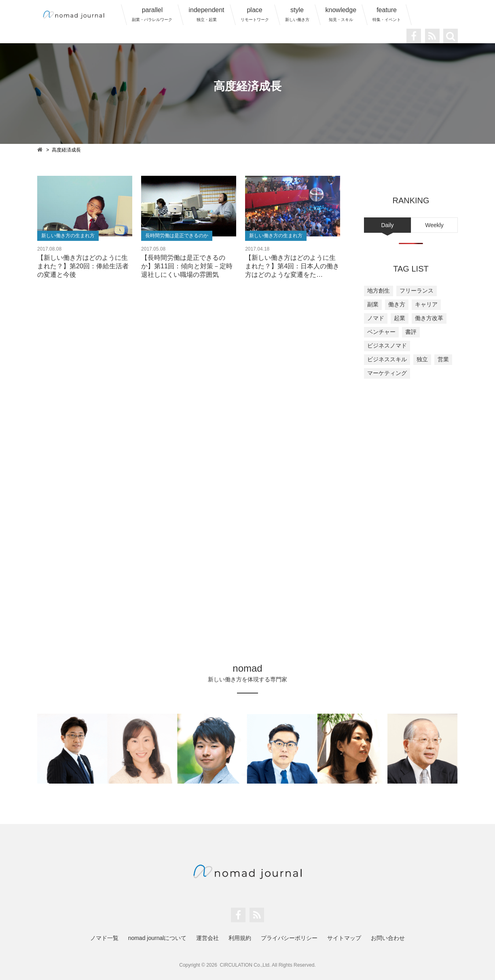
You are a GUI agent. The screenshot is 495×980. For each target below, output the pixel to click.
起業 (400, 318)
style (297, 14)
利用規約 (240, 938)
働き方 (397, 304)
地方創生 (379, 291)
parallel (152, 14)
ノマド (376, 318)
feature (387, 14)
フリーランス (417, 291)
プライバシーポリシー (289, 938)
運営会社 (207, 938)
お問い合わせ (388, 938)
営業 (443, 359)
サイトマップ (344, 938)
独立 (422, 359)
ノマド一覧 (104, 938)
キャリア (426, 304)
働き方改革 (429, 318)
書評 (411, 332)
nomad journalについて (158, 938)
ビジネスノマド (387, 346)
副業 (373, 304)
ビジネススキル (387, 359)
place (255, 14)
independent (206, 14)
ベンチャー (381, 332)
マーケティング (387, 373)
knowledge (341, 14)
